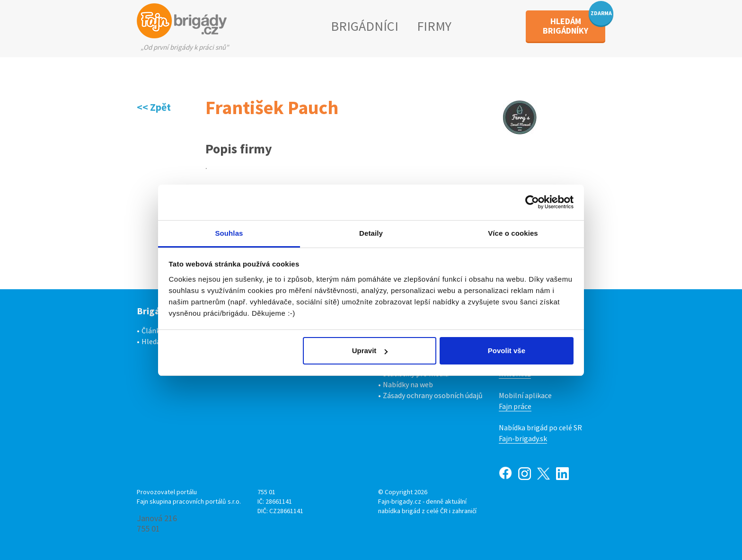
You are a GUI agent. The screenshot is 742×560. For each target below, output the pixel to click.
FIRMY (434, 26)
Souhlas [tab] (229, 233)
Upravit (370, 351)
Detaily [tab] (371, 233)
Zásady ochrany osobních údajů (433, 395)
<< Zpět (154, 107)
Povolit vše (507, 351)
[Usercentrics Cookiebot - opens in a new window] (532, 202)
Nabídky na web (408, 384)
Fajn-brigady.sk (523, 438)
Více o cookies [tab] (513, 233)
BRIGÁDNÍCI (365, 26)
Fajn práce (515, 406)
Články (152, 330)
